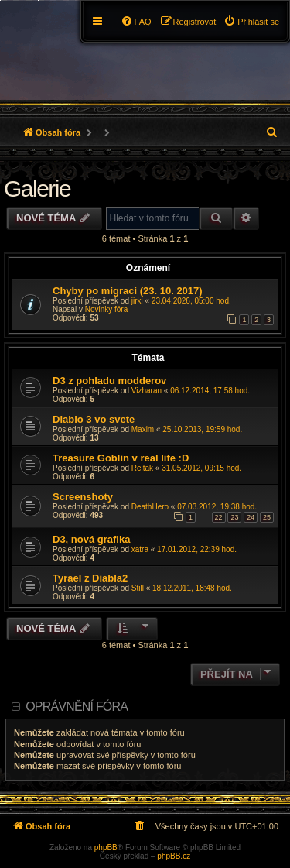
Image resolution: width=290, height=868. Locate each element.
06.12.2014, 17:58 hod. (210, 391)
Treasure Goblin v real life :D (121, 458)
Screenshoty (83, 497)
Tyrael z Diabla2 (90, 578)
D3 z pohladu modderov (109, 381)
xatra (140, 549)
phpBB (106, 847)
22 (219, 517)
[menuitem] (251, 22)
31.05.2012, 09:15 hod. (201, 468)
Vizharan (147, 391)
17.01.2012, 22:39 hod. (197, 549)
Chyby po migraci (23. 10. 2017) (128, 291)
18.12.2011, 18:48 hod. (192, 588)
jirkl (137, 301)
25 (267, 517)
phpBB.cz (174, 856)
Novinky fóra (107, 309)
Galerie (37, 189)
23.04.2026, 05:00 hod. (191, 301)
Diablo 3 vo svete (94, 419)
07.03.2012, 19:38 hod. (217, 507)
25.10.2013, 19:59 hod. (202, 429)
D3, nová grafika (91, 539)
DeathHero (150, 507)
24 (251, 517)
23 (234, 517)
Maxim (143, 429)
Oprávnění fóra (77, 707)
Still (138, 588)
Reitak (142, 468)
